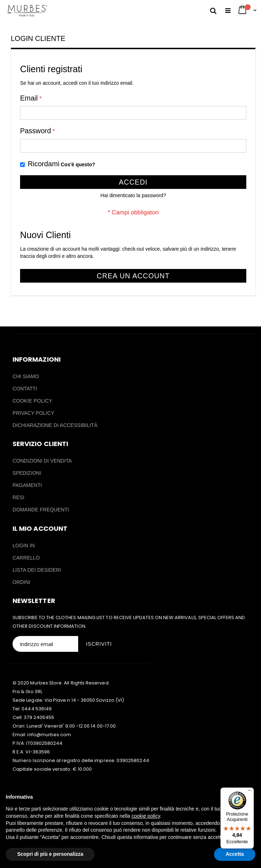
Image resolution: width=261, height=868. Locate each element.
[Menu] (250, 792)
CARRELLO (26, 558)
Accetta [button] (235, 854)
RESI (18, 497)
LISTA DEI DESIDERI (37, 570)
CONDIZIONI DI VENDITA (42, 461)
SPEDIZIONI (27, 473)
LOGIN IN (24, 546)
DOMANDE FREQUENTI (41, 510)
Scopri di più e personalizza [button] (50, 854)
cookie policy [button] (146, 816)
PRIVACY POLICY (33, 413)
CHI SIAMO (26, 376)
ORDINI (21, 582)
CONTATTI (25, 389)
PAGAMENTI (27, 485)
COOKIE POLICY (32, 401)
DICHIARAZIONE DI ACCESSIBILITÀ (55, 425)
